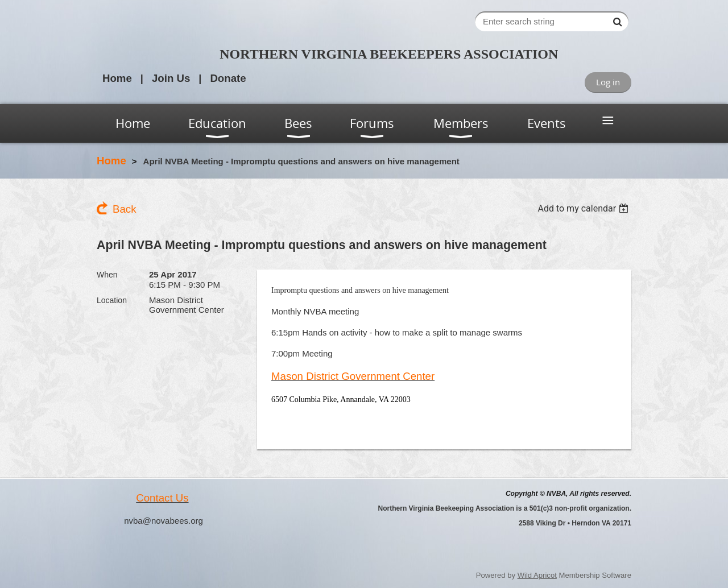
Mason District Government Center (353, 376)
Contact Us (162, 498)
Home (117, 78)
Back (124, 209)
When (107, 275)
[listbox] (584, 208)
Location (112, 300)
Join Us (171, 78)
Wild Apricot (537, 575)
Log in (608, 82)
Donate (228, 78)
